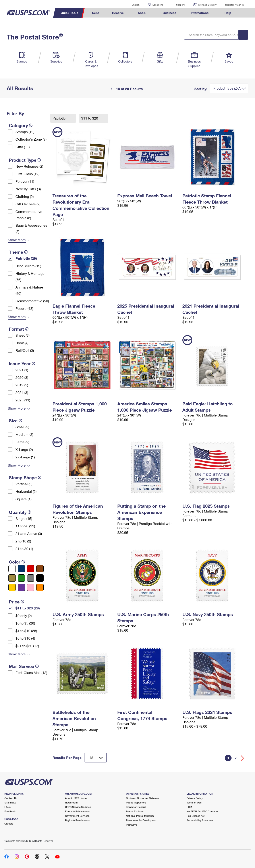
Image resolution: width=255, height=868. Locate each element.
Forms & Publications (77, 811)
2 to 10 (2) (23, 541)
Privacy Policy (195, 798)
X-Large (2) (24, 449)
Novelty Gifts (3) (28, 189)
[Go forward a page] (242, 758)
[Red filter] (31, 569)
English (131, 5)
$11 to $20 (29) (28, 608)
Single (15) (24, 518)
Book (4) (22, 343)
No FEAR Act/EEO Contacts (202, 811)
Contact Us (11, 798)
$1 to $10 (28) (26, 631)
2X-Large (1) (25, 457)
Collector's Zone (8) (31, 139)
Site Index (10, 802)
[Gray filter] (31, 578)
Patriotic (60, 118)
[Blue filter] (21, 569)
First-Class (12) (27, 174)
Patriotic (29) (26, 258)
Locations (158, 5)
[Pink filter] (31, 587)
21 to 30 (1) (24, 549)
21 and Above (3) (29, 533)
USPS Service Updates (78, 807)
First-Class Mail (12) (31, 673)
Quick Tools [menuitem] (70, 13)
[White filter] (12, 569)
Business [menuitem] (170, 13)
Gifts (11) (23, 147)
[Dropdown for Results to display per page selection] (96, 758)
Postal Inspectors (136, 802)
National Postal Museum (140, 816)
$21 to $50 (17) (27, 646)
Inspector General (136, 807)
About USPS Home (76, 798)
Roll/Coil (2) (25, 350)
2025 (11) (23, 400)
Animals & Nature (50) (29, 290)
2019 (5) (22, 385)
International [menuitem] (200, 13)
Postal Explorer (135, 811)
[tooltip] (31, 125)
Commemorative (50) (32, 301)
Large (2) (22, 442)
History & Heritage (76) (30, 276)
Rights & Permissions (77, 820)
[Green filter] (21, 578)
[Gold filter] (12, 578)
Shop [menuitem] (142, 13)
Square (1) (23, 499)
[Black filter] (40, 578)
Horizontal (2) (26, 491)
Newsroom (71, 802)
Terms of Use (194, 802)
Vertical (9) (24, 484)
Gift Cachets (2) (28, 204)
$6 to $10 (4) (25, 638)
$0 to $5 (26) (25, 623)
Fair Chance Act (196, 816)
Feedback (10, 811)
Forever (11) (25, 181)
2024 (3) (22, 392)
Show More (17, 240)
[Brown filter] (40, 569)
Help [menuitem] (228, 13)
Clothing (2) (25, 196)
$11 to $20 (90, 118)
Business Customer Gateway (142, 798)
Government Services (77, 816)
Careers (9, 824)
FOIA (189, 807)
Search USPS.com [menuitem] (246, 13)
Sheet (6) (22, 335)
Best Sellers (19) (28, 266)
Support (180, 5)
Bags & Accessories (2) (31, 228)
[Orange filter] (40, 587)
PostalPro (132, 825)
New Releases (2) (29, 166)
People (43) (24, 308)
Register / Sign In (234, 5)
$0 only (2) (24, 616)
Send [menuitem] (96, 13)
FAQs (8, 807)
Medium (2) (24, 434)
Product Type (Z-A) (227, 88)
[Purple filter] (21, 587)
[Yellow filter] (12, 587)
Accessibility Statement (200, 820)
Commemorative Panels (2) (29, 215)
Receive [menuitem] (118, 13)
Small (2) (22, 427)
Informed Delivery (207, 5)
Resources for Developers (141, 820)
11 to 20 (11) (25, 526)
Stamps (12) (25, 132)
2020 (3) (22, 377)
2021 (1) (22, 370)
